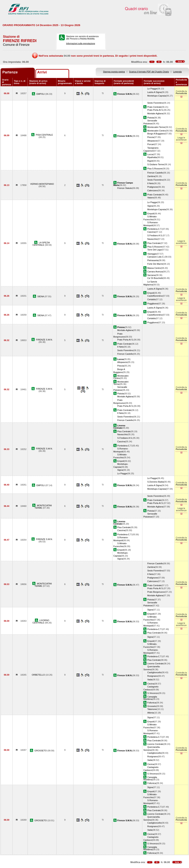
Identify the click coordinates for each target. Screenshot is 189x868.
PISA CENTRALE (44, 135)
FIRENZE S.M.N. (44, 340)
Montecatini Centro (156, 131)
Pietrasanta (153, 260)
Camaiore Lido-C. (156, 257)
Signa (150, 206)
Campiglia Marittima (150, 698)
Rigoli (150, 161)
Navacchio (152, 239)
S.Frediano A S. (155, 235)
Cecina (151, 684)
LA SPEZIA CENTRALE (41, 244)
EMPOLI (41, 94)
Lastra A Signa (154, 92)
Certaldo (151, 299)
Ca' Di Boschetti (155, 278)
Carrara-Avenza (155, 272)
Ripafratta (152, 157)
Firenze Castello (155, 173)
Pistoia (151, 118)
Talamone (152, 709)
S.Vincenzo (153, 693)
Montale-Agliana (155, 113)
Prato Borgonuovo (156, 592)
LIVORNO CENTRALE (41, 621)
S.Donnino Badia (155, 482)
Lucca (150, 154)
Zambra (151, 176)
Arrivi (42, 72)
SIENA (41, 296)
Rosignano (152, 676)
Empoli (151, 214)
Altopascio (152, 141)
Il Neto (150, 183)
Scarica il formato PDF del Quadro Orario (149, 72)
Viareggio (152, 254)
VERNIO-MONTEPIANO (42, 184)
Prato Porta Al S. (155, 110)
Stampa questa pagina (114, 72)
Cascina (151, 232)
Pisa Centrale (154, 243)
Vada (150, 680)
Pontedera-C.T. (155, 229)
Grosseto (152, 706)
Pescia (151, 137)
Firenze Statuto (125, 188)
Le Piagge (152, 89)
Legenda (177, 72)
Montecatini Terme (156, 127)
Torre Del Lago (154, 250)
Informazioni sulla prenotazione (81, 43)
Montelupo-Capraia (157, 96)
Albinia (151, 713)
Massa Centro (154, 268)
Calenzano (152, 190)
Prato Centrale (154, 107)
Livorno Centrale (155, 664)
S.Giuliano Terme (156, 164)
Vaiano (151, 198)
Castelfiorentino (155, 296)
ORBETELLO (39, 675)
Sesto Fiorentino (155, 103)
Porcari (151, 144)
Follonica (152, 703)
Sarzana (151, 275)
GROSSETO (41, 751)
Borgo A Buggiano (156, 134)
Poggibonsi (153, 304)
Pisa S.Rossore (155, 169)
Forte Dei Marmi (155, 264)
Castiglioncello (154, 672)
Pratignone (153, 187)
